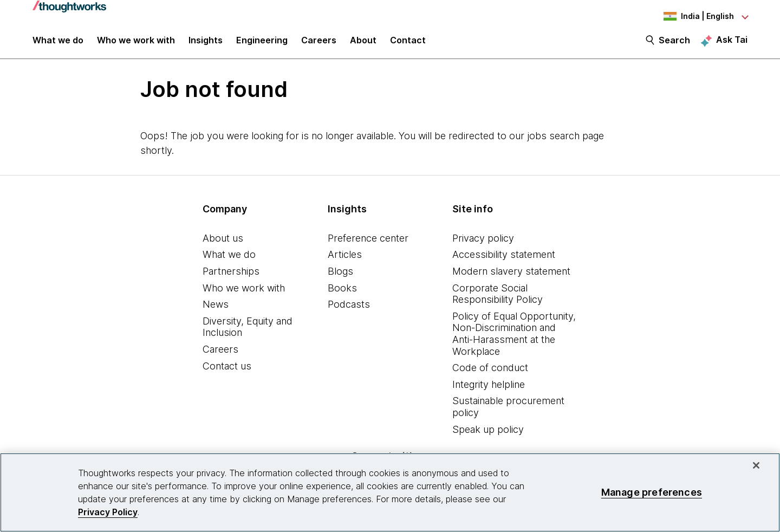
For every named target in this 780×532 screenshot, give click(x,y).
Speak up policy (488, 435)
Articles (345, 261)
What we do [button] (58, 44)
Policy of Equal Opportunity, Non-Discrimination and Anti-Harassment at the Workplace (514, 340)
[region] (390, 492)
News (216, 310)
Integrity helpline (489, 390)
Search (674, 44)
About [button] (363, 44)
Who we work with (244, 294)
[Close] (756, 465)
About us (223, 244)
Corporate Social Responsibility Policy (498, 300)
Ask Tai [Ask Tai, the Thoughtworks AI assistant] (732, 44)
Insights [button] (206, 44)
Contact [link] (408, 44)
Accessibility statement (504, 261)
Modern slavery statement (511, 277)
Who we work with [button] (136, 44)
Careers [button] (319, 44)
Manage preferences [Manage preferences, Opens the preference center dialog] (652, 492)
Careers (220, 355)
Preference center (368, 244)
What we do (229, 261)
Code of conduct (490, 374)
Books (342, 294)
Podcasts (349, 310)
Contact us (227, 372)
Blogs (340, 277)
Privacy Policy (108, 512)
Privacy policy (483, 244)
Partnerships (231, 277)
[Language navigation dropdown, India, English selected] (688, 16)
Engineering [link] (262, 44)
